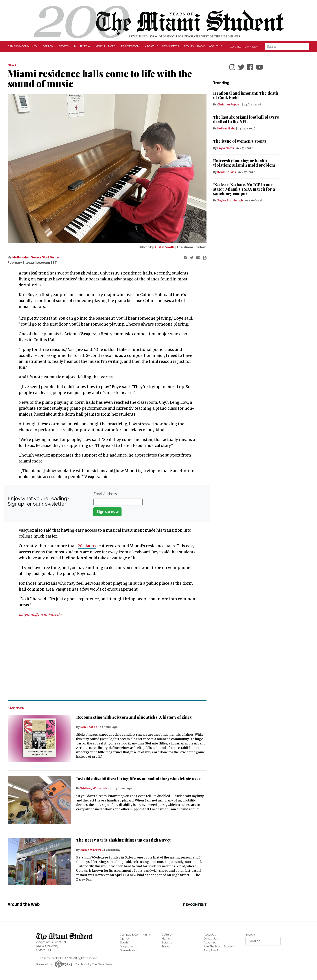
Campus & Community (135, 934)
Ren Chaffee (89, 727)
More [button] (112, 46)
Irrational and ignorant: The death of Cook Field (246, 95)
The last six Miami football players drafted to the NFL (246, 119)
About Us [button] (216, 46)
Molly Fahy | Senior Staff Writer (36, 257)
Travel (166, 946)
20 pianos (87, 546)
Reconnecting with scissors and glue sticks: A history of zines (134, 717)
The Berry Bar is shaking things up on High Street (123, 840)
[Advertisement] (104, 664)
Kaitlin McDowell (92, 850)
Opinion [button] (48, 46)
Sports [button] (64, 46)
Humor (166, 938)
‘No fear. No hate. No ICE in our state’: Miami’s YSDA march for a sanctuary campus (244, 189)
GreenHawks (128, 950)
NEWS (12, 65)
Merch (100, 46)
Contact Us (211, 938)
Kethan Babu (226, 129)
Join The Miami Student (219, 946)
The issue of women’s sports (240, 141)
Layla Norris (226, 148)
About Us (210, 934)
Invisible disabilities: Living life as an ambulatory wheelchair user (138, 778)
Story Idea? (251, 47)
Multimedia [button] (82, 46)
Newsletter (171, 46)
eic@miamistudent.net (51, 942)
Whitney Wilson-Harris (96, 788)
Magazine (151, 46)
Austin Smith (164, 247)
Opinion (125, 938)
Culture (167, 934)
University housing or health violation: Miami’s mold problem (244, 163)
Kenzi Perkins (227, 172)
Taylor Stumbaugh (230, 201)
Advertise (236, 47)
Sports (124, 942)
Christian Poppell (229, 105)
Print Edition (130, 46)
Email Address (105, 494)
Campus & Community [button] (23, 46)
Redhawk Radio (194, 46)
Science (167, 942)
